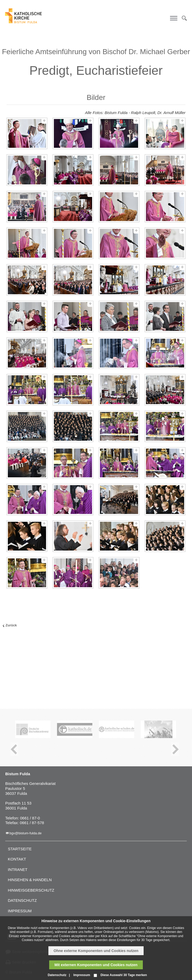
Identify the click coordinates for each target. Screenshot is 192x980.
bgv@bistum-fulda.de (26, 833)
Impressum (20, 911)
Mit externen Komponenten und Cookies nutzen (96, 965)
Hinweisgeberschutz (31, 890)
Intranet (18, 869)
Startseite (20, 849)
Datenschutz (22, 900)
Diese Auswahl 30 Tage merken (124, 975)
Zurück (11, 625)
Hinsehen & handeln (30, 880)
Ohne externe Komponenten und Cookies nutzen (96, 951)
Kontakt (17, 859)
